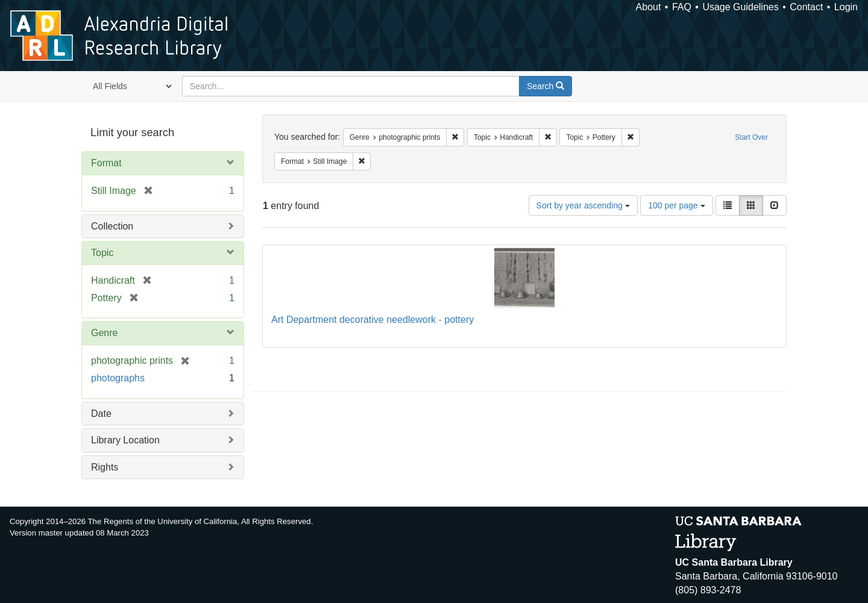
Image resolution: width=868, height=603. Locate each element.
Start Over (751, 137)
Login (846, 7)
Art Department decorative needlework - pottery (373, 320)
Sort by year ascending (583, 205)
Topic (102, 253)
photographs (118, 378)
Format (106, 163)
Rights (105, 467)
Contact (806, 7)
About (649, 7)
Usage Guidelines (740, 7)
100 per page (676, 205)
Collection (112, 226)
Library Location (125, 440)
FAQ (682, 7)
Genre (104, 333)
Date (101, 414)
